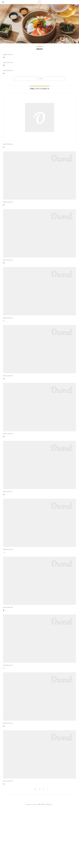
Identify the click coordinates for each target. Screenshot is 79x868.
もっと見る (39, 79)
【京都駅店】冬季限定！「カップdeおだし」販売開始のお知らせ (24, 400)
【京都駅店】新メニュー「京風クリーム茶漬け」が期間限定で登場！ (25, 463)
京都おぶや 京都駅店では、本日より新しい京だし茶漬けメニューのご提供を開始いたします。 (29, 529)
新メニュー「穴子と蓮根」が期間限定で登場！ (18, 273)
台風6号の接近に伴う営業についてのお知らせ (18, 147)
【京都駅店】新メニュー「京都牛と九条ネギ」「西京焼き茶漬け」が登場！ (27, 526)
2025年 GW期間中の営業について (14, 210)
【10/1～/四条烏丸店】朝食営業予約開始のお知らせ (19, 587)
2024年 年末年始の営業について (13, 839)
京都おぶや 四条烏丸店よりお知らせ (15, 336)
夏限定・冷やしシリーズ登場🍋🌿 (14, 650)
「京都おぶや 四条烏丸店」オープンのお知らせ (18, 713)
